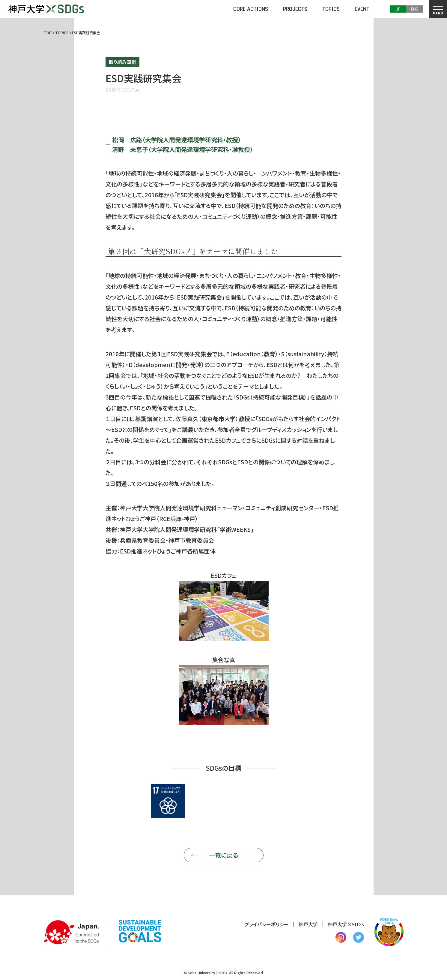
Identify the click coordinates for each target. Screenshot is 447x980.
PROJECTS (295, 9)
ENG (415, 9)
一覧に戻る (224, 855)
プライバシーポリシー (267, 924)
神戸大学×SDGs (346, 924)
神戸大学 (308, 924)
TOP (48, 33)
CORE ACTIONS (251, 9)
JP (398, 9)
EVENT (362, 9)
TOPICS (331, 9)
